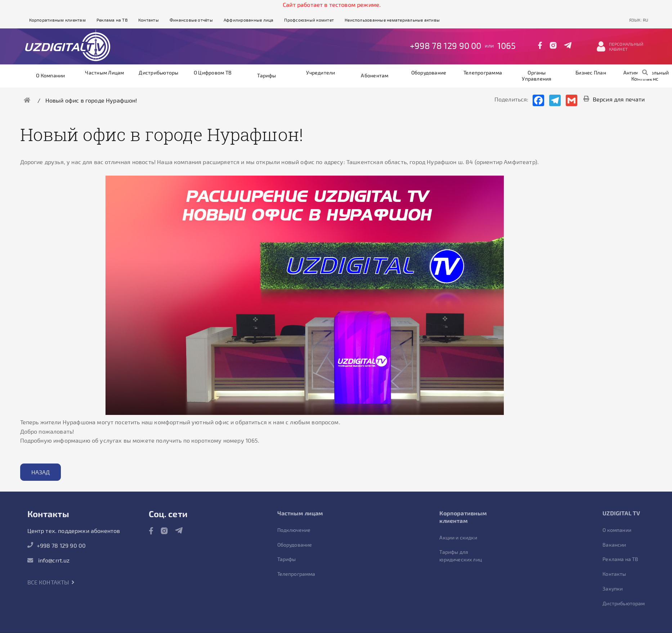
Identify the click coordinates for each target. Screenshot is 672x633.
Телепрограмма (483, 73)
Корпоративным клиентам (57, 20)
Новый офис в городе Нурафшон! (91, 100)
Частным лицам (104, 73)
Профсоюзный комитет (309, 20)
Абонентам (375, 75)
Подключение (294, 530)
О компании (50, 75)
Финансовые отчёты (191, 20)
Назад (41, 472)
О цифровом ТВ (213, 73)
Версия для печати (614, 99)
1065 (507, 46)
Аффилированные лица (249, 20)
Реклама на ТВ (112, 20)
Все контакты (51, 582)
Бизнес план (591, 73)
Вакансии (614, 545)
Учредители (321, 73)
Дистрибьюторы (158, 73)
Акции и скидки (458, 537)
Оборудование (429, 73)
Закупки (613, 589)
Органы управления (537, 76)
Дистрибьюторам (624, 603)
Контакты (149, 20)
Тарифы (266, 75)
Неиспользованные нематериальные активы (392, 20)
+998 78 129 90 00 (446, 46)
